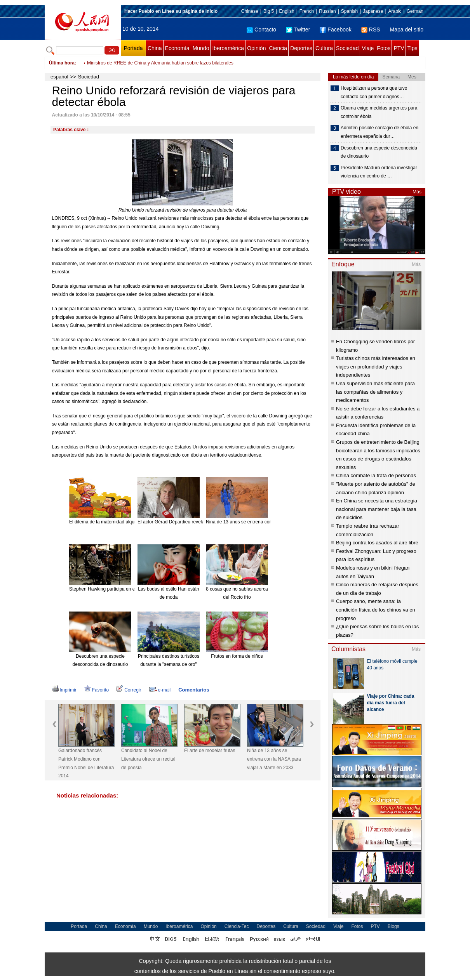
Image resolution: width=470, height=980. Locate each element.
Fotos (384, 48)
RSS (371, 30)
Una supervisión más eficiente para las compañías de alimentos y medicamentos (375, 392)
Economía (177, 48)
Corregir (129, 690)
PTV (399, 48)
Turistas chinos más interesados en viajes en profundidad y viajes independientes (376, 367)
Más (417, 192)
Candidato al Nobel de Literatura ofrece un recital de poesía (148, 759)
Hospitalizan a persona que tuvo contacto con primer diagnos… (374, 92)
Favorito (97, 690)
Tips (413, 48)
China (155, 48)
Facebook (335, 30)
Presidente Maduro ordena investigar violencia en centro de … (379, 172)
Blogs (393, 926)
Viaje (368, 48)
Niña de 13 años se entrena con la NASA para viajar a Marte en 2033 (274, 759)
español (59, 77)
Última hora (62, 63)
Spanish (349, 11)
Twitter (298, 30)
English (286, 11)
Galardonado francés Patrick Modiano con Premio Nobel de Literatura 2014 (86, 763)
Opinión (256, 48)
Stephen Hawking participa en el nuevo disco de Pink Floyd (131, 589)
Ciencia (278, 48)
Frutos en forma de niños (237, 656)
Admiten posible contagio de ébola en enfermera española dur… (379, 132)
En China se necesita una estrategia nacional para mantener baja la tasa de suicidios (377, 509)
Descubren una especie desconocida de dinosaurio (379, 152)
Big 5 (269, 11)
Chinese (250, 11)
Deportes (301, 48)
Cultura (324, 48)
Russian (327, 11)
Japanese (373, 11)
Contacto (261, 30)
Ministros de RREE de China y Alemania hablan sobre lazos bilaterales (160, 63)
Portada (133, 48)
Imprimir (64, 690)
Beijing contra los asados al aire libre (377, 543)
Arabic (395, 11)
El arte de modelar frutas (210, 751)
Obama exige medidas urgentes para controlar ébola (379, 112)
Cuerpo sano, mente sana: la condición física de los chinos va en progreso (376, 610)
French (307, 11)
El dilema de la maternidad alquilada (107, 522)
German (415, 11)
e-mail (160, 690)
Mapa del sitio (407, 30)
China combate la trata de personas (376, 475)
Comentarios (194, 690)
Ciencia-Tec (237, 926)
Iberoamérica (228, 48)
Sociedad (347, 48)
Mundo (201, 48)
